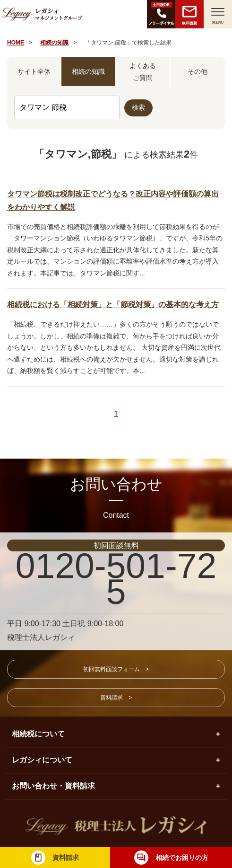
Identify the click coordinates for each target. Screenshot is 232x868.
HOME (16, 43)
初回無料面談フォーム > (116, 669)
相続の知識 (54, 43)
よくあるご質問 (143, 72)
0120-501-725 (116, 579)
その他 (198, 71)
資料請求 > (116, 698)
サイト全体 (34, 71)
